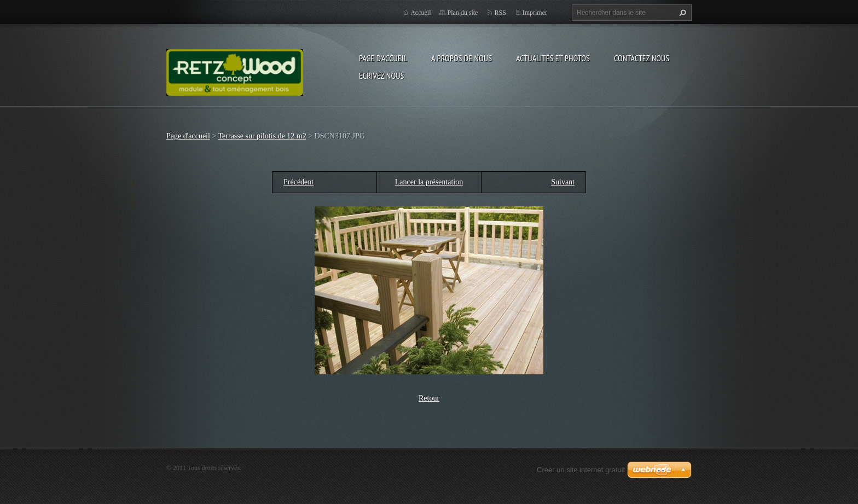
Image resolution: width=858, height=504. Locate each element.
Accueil (421, 13)
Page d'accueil (383, 58)
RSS (500, 13)
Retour (429, 398)
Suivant (563, 182)
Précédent (298, 182)
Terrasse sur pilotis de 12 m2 (262, 136)
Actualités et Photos (553, 58)
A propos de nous (462, 58)
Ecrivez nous (381, 76)
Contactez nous (642, 58)
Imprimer (535, 13)
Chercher (681, 13)
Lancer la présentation (429, 182)
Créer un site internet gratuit (581, 470)
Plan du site (462, 13)
